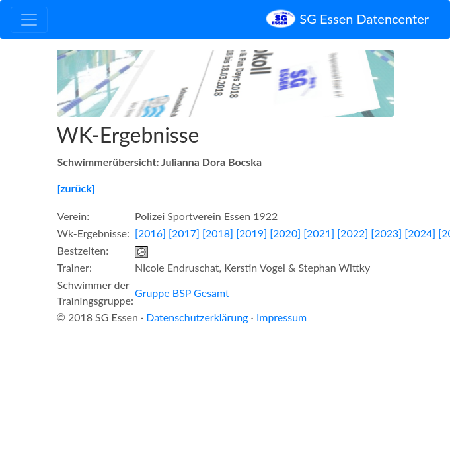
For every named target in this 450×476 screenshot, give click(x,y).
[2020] (285, 233)
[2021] (319, 233)
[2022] (353, 233)
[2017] (184, 233)
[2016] (150, 233)
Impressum (281, 317)
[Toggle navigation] (29, 20)
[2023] (386, 233)
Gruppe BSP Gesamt (182, 293)
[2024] (420, 233)
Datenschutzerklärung (197, 317)
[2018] (218, 233)
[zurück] (76, 188)
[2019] (251, 233)
